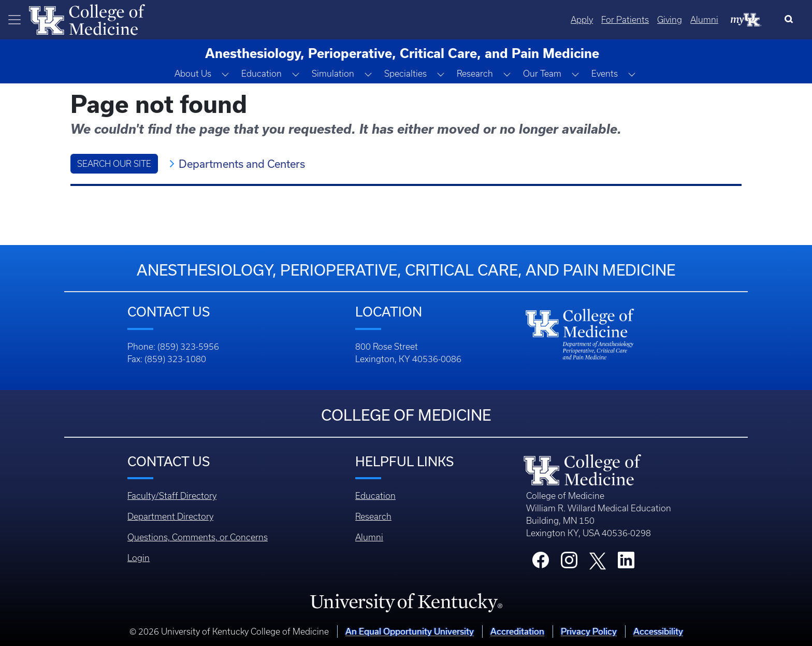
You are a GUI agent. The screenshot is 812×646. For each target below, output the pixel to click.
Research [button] (475, 74)
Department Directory (170, 516)
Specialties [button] (405, 74)
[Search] (791, 20)
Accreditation (517, 631)
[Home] (87, 19)
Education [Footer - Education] (375, 496)
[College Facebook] (541, 563)
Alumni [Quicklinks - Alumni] (704, 20)
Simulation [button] (333, 74)
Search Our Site (114, 164)
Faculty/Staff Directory (172, 496)
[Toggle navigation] (15, 20)
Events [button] (605, 74)
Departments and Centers (242, 164)
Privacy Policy (589, 631)
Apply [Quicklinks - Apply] (582, 20)
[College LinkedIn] (626, 563)
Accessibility (658, 631)
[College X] (598, 560)
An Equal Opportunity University (410, 631)
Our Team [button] (542, 74)
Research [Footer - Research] (373, 516)
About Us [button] (193, 74)
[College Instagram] (569, 563)
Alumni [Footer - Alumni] (369, 537)
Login (139, 558)
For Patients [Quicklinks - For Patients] (625, 20)
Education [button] (262, 74)
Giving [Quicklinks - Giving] (670, 20)
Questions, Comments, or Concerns (198, 537)
